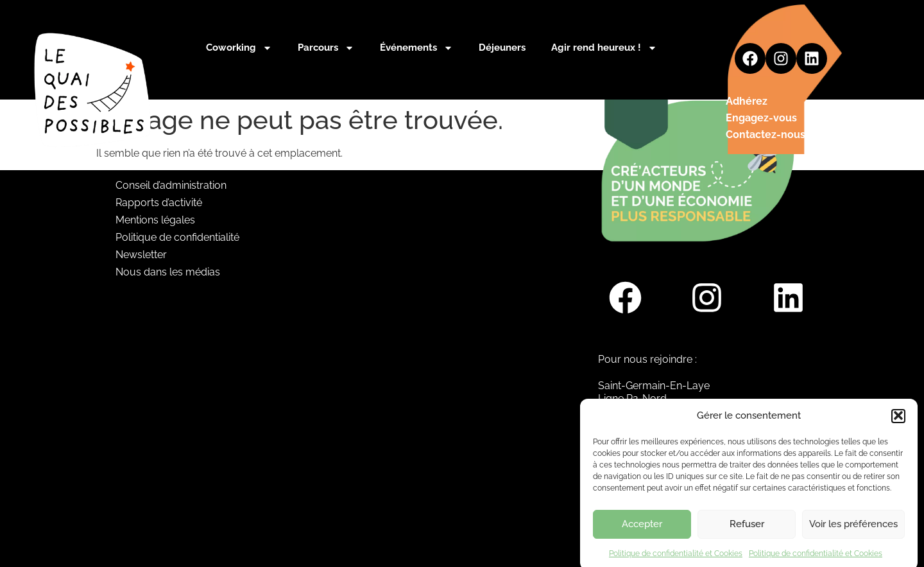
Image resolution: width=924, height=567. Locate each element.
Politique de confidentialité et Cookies (676, 560)
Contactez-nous (766, 135)
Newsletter (141, 255)
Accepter (642, 531)
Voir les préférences (853, 531)
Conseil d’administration (171, 185)
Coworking (239, 48)
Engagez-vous (761, 118)
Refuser (747, 531)
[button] (898, 423)
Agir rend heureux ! (604, 48)
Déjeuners (502, 48)
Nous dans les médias (168, 272)
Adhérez (747, 101)
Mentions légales (155, 220)
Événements (416, 48)
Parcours (326, 48)
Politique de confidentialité (177, 237)
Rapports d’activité (159, 203)
